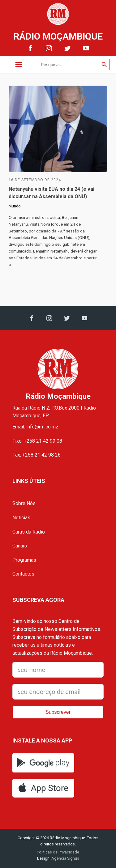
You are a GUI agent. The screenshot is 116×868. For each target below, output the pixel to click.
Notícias (21, 518)
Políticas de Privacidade (58, 852)
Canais (20, 546)
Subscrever (58, 712)
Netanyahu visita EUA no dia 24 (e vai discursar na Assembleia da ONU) (52, 193)
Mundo (15, 206)
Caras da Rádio (29, 532)
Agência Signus (65, 858)
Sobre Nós (24, 503)
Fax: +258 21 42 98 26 (37, 455)
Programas (24, 560)
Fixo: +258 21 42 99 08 (37, 441)
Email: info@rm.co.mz (35, 427)
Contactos (23, 574)
